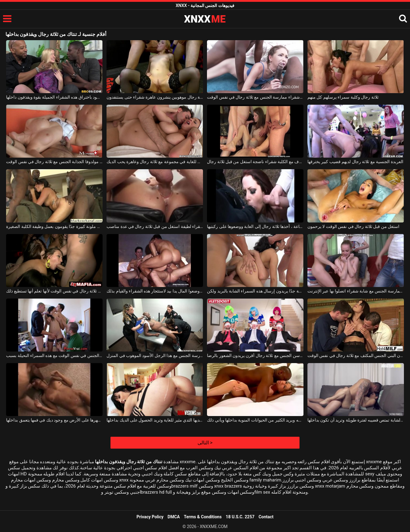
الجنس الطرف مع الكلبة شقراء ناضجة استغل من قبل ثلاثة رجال (255, 162)
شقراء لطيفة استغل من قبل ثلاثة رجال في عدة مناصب (155, 226)
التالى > (205, 443)
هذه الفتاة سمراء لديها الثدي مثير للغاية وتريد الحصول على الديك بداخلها (155, 420)
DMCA (174, 517)
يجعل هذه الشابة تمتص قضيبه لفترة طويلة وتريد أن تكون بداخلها (356, 420)
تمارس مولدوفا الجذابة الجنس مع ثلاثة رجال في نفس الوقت (54, 162)
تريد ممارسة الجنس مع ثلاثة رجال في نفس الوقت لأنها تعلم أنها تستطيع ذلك (54, 291)
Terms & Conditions (203, 517)
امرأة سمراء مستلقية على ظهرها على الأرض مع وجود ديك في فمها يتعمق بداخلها (54, 420)
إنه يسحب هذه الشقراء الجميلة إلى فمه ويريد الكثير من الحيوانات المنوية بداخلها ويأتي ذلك (255, 420)
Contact (266, 517)
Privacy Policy (150, 517)
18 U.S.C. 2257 (240, 517)
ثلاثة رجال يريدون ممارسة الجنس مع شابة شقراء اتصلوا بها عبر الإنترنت (356, 291)
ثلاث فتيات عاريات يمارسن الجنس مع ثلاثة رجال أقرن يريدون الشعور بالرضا (255, 355)
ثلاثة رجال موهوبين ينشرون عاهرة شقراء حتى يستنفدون (155, 97)
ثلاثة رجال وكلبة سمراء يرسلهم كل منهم (343, 97)
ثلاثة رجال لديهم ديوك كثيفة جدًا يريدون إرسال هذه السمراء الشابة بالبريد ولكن (255, 291)
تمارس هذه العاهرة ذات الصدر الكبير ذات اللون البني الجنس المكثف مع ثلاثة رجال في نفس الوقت (356, 355)
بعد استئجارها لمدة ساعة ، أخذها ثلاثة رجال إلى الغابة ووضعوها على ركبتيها (255, 226)
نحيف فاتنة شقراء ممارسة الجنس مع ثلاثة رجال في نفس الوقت (255, 97)
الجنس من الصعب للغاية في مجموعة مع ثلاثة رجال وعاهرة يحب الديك (155, 162)
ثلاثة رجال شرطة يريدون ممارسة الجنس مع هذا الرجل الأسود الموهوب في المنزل (155, 355)
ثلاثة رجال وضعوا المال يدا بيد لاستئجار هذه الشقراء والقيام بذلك (155, 291)
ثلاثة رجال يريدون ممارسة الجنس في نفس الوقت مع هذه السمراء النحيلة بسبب (54, 355)
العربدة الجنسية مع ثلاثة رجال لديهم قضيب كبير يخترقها (355, 162)
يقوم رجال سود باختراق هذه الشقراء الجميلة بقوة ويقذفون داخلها (54, 97)
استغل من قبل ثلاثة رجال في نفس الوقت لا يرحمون (353, 226)
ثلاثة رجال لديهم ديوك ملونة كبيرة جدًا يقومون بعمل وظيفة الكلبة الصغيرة (54, 226)
